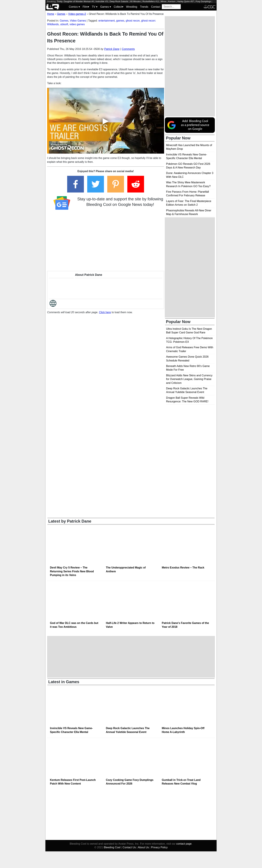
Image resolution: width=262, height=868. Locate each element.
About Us (143, 847)
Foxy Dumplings (203, 1)
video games (77, 24)
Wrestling (132, 7)
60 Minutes (135, 1)
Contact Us (129, 847)
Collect (119, 7)
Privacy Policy (159, 847)
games (120, 21)
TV (95, 7)
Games (106, 7)
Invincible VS (102, 1)
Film (86, 7)
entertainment (107, 21)
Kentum (172, 1)
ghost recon (133, 21)
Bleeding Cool (112, 847)
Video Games (78, 21)
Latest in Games (64, 682)
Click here (105, 312)
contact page (184, 844)
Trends (144, 7)
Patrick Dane (112, 49)
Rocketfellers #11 (151, 1)
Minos (164, 1)
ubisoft (64, 24)
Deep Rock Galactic (119, 1)
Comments (128, 49)
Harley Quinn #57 (186, 1)
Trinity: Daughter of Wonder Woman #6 (75, 1)
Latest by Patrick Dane (70, 521)
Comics (74, 7)
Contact (156, 7)
